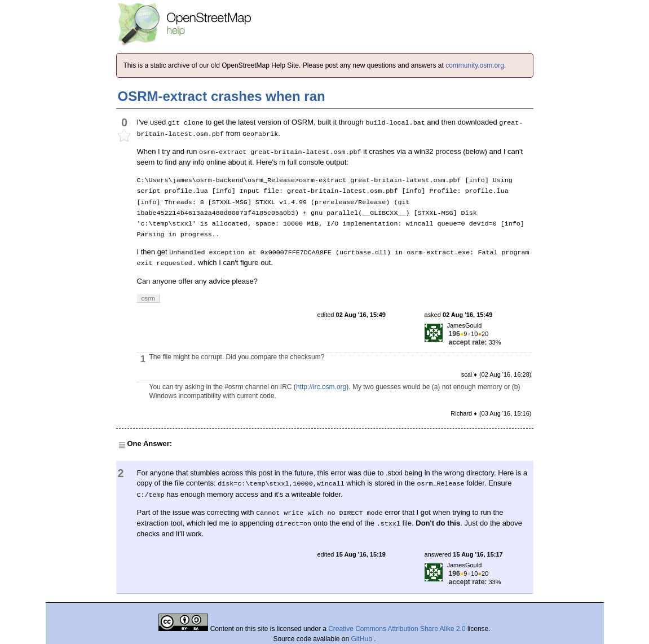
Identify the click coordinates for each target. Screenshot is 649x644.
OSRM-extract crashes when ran (222, 96)
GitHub (363, 639)
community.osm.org (475, 65)
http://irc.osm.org (321, 387)
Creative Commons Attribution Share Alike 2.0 (397, 629)
